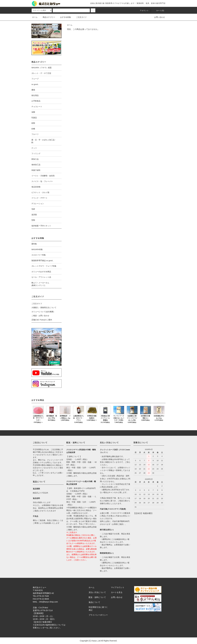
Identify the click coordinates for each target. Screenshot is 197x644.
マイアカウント (118, 587)
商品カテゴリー (47, 17)
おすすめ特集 (64, 17)
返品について (94, 602)
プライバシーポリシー (98, 615)
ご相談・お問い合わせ (40, 316)
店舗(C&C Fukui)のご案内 (42, 320)
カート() (159, 11)
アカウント (143, 11)
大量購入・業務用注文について (44, 308)
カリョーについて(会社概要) (43, 312)
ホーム (35, 17)
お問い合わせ (158, 17)
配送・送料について (97, 597)
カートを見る (117, 592)
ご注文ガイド (80, 17)
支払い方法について (97, 592)
